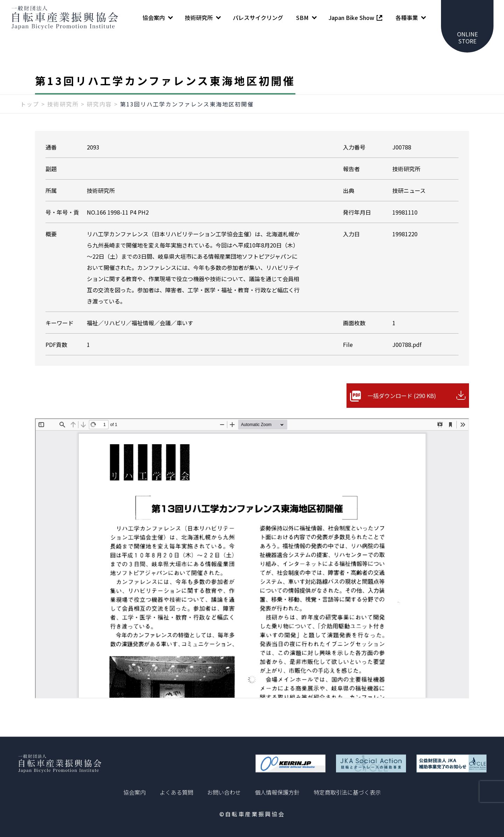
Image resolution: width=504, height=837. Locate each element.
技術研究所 (63, 104)
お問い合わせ (224, 792)
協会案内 (134, 792)
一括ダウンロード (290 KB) (402, 396)
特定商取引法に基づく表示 (347, 792)
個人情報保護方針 (277, 792)
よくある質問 (176, 792)
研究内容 (99, 104)
